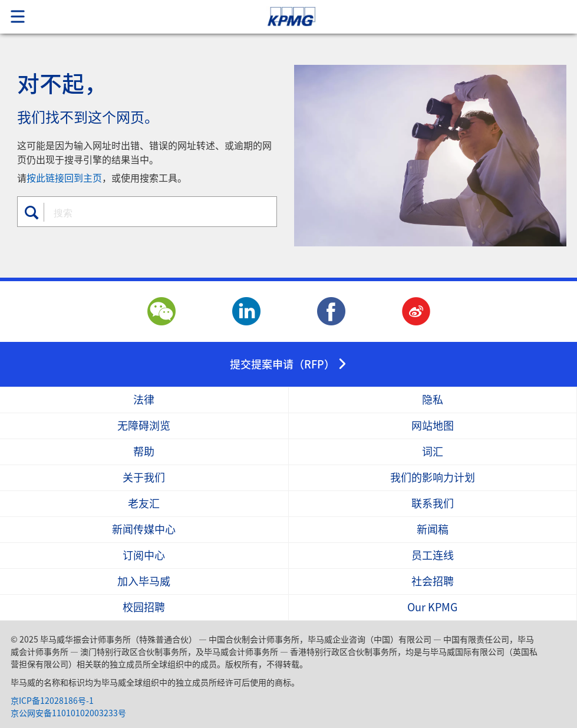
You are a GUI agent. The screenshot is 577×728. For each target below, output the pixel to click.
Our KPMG (432, 607)
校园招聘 (144, 607)
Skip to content (405, 17)
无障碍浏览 (144, 425)
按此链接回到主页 (64, 177)
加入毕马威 (144, 581)
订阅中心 (144, 555)
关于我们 (144, 477)
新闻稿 (433, 529)
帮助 (144, 451)
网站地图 (433, 425)
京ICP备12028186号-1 (52, 700)
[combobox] (154, 212)
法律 (144, 399)
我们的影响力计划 (433, 477)
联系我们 (433, 503)
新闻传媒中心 (144, 529)
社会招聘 (433, 581)
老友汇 (144, 503)
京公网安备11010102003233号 (68, 713)
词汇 (433, 451)
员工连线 (433, 555)
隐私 (433, 399)
